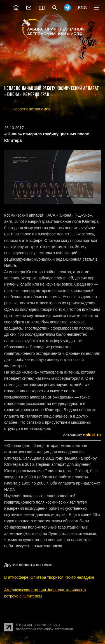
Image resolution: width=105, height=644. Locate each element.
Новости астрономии (32, 109)
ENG (83, 8)
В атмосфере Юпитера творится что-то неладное (49, 577)
